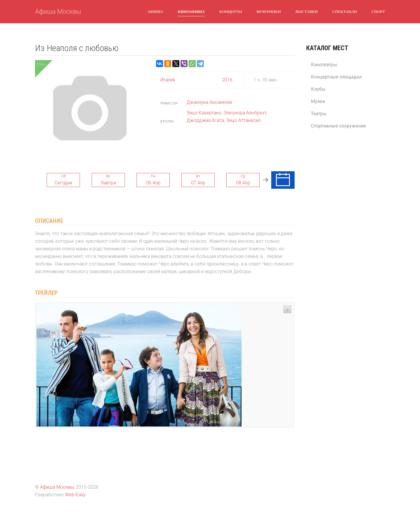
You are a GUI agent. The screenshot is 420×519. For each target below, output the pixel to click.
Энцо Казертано (204, 113)
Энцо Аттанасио (243, 120)
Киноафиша (191, 11)
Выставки (307, 11)
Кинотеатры (324, 65)
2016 (227, 80)
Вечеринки (269, 11)
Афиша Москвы (58, 12)
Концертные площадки (336, 77)
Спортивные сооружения (338, 126)
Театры (319, 114)
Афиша (155, 11)
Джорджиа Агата (205, 120)
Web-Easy (75, 495)
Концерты (231, 11)
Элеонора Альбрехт (245, 113)
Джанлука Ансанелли (209, 102)
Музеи (318, 101)
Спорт (378, 11)
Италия (168, 80)
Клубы (318, 89)
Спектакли (344, 11)
